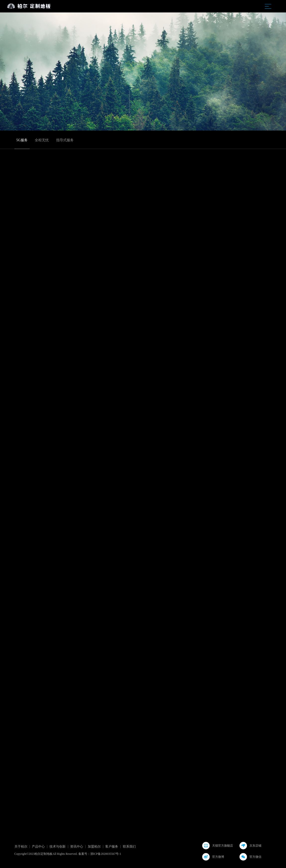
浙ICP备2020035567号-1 (106, 854)
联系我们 (129, 846)
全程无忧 (42, 140)
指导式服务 (65, 140)
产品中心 (38, 846)
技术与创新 (58, 846)
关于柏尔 (21, 846)
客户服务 (112, 846)
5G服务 (22, 140)
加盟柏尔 (94, 846)
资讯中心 (77, 846)
